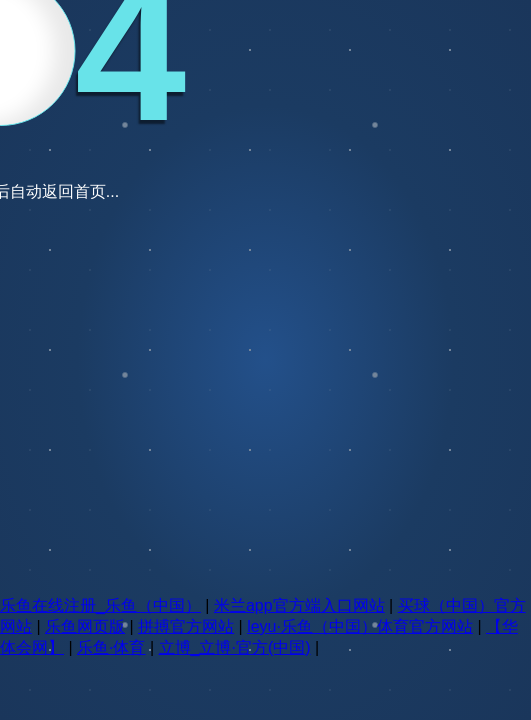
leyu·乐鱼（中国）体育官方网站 (360, 626)
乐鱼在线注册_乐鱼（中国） (100, 605)
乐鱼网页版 (85, 626)
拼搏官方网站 (186, 626)
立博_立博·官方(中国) (235, 647)
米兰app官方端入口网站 (299, 605)
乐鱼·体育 (111, 647)
